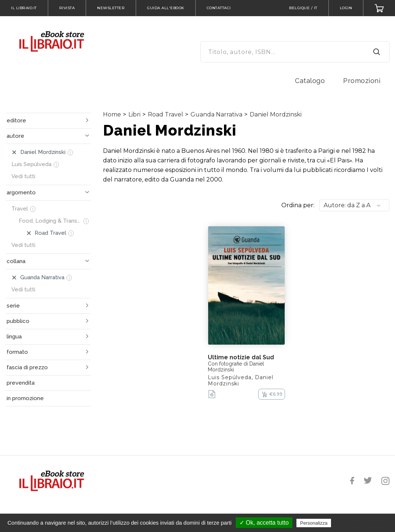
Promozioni (362, 81)
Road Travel (166, 114)
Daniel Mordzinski (276, 114)
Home (112, 114)
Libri (134, 114)
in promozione (25, 398)
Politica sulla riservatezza (364, 523)
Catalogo (310, 81)
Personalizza (314, 523)
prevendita (21, 383)
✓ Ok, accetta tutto (264, 523)
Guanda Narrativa (216, 114)
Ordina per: (298, 205)
